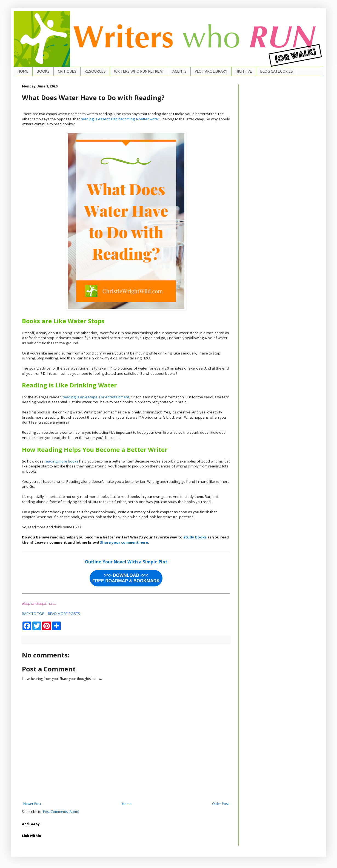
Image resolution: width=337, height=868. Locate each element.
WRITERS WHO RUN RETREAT (139, 71)
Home (127, 804)
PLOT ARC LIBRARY (211, 71)
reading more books (61, 461)
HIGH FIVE (244, 71)
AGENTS (179, 71)
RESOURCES (95, 71)
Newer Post (32, 804)
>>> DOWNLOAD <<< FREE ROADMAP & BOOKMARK (126, 578)
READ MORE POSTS (64, 614)
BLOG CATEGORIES (277, 71)
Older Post (220, 804)
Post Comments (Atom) (61, 812)
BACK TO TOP (33, 614)
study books (195, 537)
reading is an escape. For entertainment (96, 397)
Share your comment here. (125, 542)
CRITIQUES (67, 71)
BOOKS (43, 71)
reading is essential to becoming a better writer (120, 119)
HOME (23, 71)
